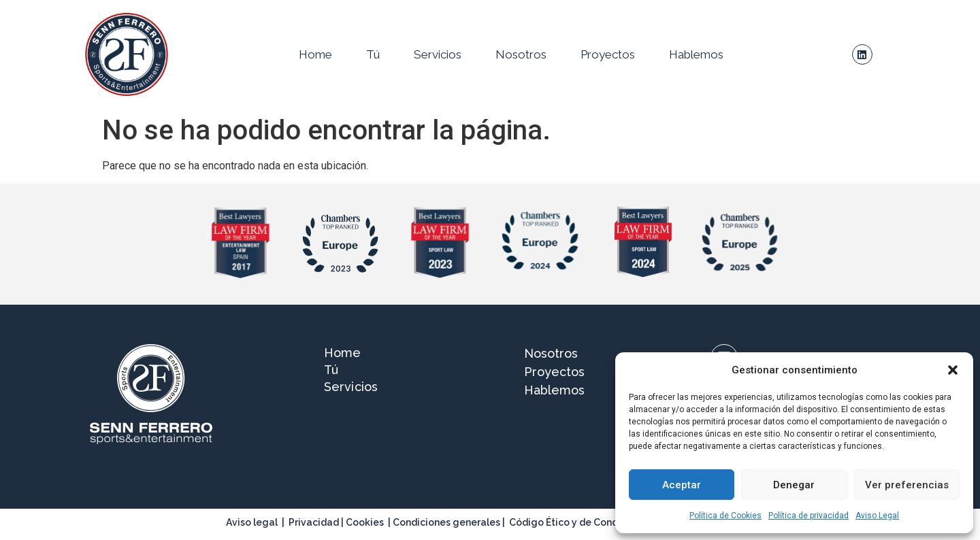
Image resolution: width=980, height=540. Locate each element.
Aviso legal (252, 522)
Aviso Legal (877, 516)
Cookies (365, 522)
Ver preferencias (907, 485)
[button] (953, 370)
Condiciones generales (446, 522)
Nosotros (521, 54)
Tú (373, 54)
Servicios (438, 54)
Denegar (794, 485)
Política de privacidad (808, 516)
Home (315, 54)
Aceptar (682, 485)
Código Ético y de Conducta (574, 522)
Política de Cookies (725, 516)
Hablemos (696, 54)
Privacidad (314, 522)
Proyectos (608, 54)
